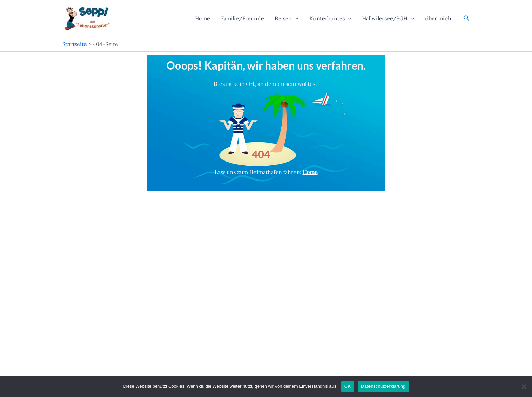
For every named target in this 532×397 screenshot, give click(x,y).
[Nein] (524, 386)
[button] (467, 18)
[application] (295, 18)
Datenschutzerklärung (383, 386)
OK (348, 386)
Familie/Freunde (242, 18)
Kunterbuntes (330, 18)
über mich (438, 18)
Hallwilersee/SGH (388, 18)
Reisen (287, 18)
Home (203, 18)
